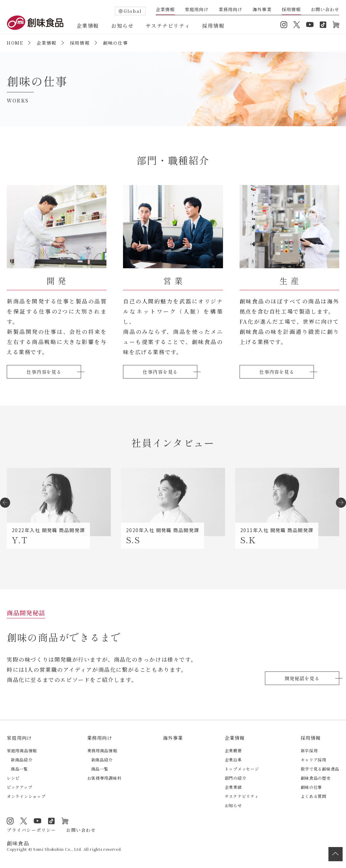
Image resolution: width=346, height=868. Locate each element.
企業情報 (165, 10)
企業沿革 (233, 760)
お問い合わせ (325, 10)
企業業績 (233, 787)
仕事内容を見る (44, 372)
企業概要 (233, 750)
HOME (15, 43)
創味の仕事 (312, 787)
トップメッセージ (242, 769)
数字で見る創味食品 (320, 769)
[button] (341, 503)
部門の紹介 (236, 778)
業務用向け (230, 10)
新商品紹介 (22, 760)
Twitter (297, 25)
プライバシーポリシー (31, 830)
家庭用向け (197, 10)
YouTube (310, 25)
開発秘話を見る (302, 678)
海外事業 (262, 10)
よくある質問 (314, 796)
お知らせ (122, 26)
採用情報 (291, 10)
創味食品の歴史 (316, 778)
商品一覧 (19, 769)
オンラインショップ (336, 25)
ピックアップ (19, 787)
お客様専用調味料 (104, 778)
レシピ (13, 778)
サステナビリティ (168, 26)
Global (133, 11)
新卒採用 (309, 750)
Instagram (284, 25)
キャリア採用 (314, 760)
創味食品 (35, 23)
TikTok (323, 25)
